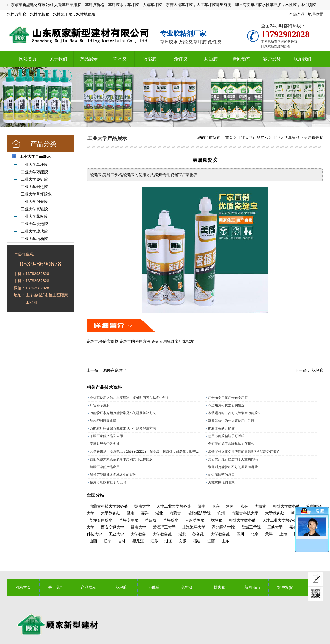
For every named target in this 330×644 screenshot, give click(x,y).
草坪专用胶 (129, 520)
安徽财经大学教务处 (105, 444)
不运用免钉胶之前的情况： (228, 405)
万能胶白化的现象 (221, 482)
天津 (269, 534)
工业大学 (116, 534)
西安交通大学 (112, 527)
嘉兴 (216, 506)
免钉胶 (180, 59)
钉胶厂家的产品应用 (105, 467)
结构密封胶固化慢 (103, 421)
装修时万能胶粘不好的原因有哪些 (233, 467)
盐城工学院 (251, 527)
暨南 (202, 506)
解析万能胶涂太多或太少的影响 (113, 475)
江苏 (154, 541)
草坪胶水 (171, 520)
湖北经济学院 (199, 513)
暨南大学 (142, 506)
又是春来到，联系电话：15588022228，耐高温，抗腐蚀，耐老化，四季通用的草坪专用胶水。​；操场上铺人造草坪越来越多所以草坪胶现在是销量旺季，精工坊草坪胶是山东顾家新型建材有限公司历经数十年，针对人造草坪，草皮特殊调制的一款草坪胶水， (145, 452)
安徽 (183, 541)
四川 (240, 534)
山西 (93, 541)
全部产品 (297, 14)
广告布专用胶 (100, 405)
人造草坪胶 (195, 520)
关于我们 (58, 59)
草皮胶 (151, 520)
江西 (211, 541)
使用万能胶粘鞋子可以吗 (226, 436)
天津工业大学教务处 (174, 506)
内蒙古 (260, 506)
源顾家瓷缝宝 (115, 370)
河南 (230, 506)
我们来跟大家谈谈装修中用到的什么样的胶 (121, 459)
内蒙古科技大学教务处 (109, 506)
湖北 (159, 513)
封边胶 (211, 59)
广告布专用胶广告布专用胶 (228, 398)
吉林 (122, 541)
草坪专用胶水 (101, 520)
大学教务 (138, 534)
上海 (283, 534)
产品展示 (89, 59)
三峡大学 (275, 527)
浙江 (168, 541)
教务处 (198, 534)
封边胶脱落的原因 (221, 475)
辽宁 (108, 541)
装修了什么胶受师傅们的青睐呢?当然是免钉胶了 (244, 452)
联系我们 (302, 59)
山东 (226, 541)
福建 (197, 541)
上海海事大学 (194, 527)
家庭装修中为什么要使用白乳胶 (231, 421)
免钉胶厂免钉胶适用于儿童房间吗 (233, 459)
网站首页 (28, 59)
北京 (255, 534)
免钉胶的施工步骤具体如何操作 (231, 444)
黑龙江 (138, 541)
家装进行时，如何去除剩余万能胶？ (235, 413)
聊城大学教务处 (286, 506)
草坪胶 (119, 59)
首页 (229, 137)
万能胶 (150, 59)
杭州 (221, 513)
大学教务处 (111, 513)
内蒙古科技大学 (245, 513)
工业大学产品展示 (253, 137)
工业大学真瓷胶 (286, 137)
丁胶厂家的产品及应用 (106, 436)
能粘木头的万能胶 (221, 428)
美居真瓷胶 (313, 137)
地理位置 (315, 14)
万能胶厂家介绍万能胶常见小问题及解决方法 (123, 413)
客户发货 (272, 59)
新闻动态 (241, 59)
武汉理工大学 (164, 527)
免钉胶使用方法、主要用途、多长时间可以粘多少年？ (130, 398)
